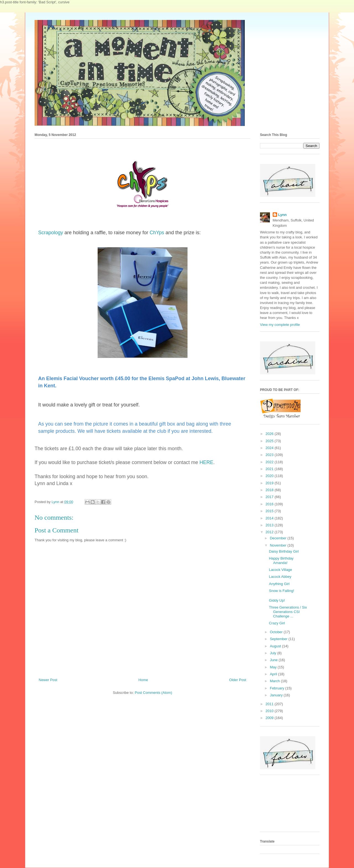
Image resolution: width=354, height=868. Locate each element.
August (276, 646)
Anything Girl (279, 584)
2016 (270, 504)
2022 (270, 462)
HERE (206, 462)
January (277, 695)
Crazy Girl (277, 623)
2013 (270, 525)
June (274, 660)
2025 (270, 441)
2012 (270, 532)
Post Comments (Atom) (153, 693)
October (277, 632)
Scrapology (51, 233)
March (275, 681)
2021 (270, 469)
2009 (270, 718)
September (279, 639)
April (274, 674)
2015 (270, 511)
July (274, 653)
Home (143, 680)
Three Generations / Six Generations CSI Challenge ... (288, 612)
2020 (270, 476)
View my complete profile (280, 325)
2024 (270, 448)
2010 (270, 711)
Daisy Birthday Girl (284, 551)
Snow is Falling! (281, 591)
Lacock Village (280, 570)
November (279, 545)
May (274, 667)
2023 (270, 455)
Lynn (283, 215)
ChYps (157, 233)
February (278, 688)
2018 (270, 490)
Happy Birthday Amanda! (281, 561)
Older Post (238, 680)
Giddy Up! (277, 600)
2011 (270, 704)
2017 (270, 497)
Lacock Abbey (280, 577)
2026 (270, 434)
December (279, 538)
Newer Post (48, 680)
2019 (270, 483)
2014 (270, 518)
